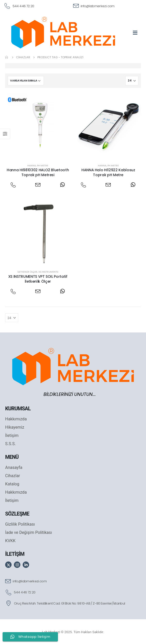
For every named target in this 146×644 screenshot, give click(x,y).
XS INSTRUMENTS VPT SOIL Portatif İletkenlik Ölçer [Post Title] (38, 279)
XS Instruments (48, 272)
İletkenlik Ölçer (27, 272)
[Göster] (132, 81)
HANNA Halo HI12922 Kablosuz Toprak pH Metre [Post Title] (108, 172)
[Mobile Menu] (137, 32)
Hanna (32, 165)
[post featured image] (38, 126)
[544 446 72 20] (19, 6)
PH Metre (42, 165)
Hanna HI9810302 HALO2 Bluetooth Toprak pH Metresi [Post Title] (38, 172)
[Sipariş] (26, 81)
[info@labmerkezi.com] (94, 6)
